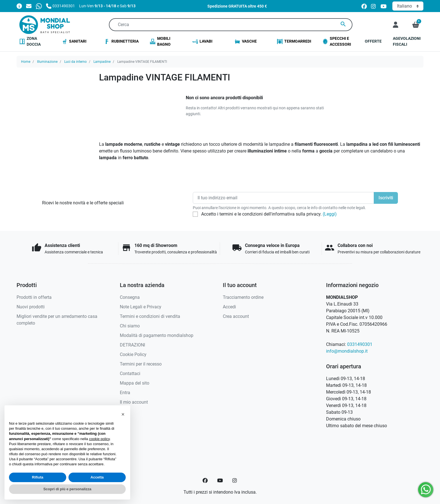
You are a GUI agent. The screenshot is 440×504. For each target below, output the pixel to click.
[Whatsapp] (39, 6)
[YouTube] (220, 480)
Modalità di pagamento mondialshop (157, 335)
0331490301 (360, 344)
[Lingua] (408, 6)
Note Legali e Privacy (141, 307)
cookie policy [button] (99, 439)
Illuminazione (47, 62)
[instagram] (374, 6)
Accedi (229, 307)
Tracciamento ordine (243, 297)
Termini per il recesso (141, 364)
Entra (125, 393)
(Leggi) (330, 214)
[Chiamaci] (60, 6)
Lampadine (102, 62)
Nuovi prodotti (31, 307)
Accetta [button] (97, 477)
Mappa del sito (135, 383)
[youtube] (384, 6)
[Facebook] (205, 480)
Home (26, 62)
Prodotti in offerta (34, 297)
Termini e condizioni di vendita (150, 316)
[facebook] (364, 6)
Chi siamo (130, 326)
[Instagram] (235, 480)
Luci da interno (75, 62)
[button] (416, 25)
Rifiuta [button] (38, 477)
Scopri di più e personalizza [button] (67, 489)
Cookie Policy (133, 354)
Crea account (236, 316)
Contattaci (130, 374)
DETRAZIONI (132, 345)
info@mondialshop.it (347, 351)
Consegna (130, 297)
